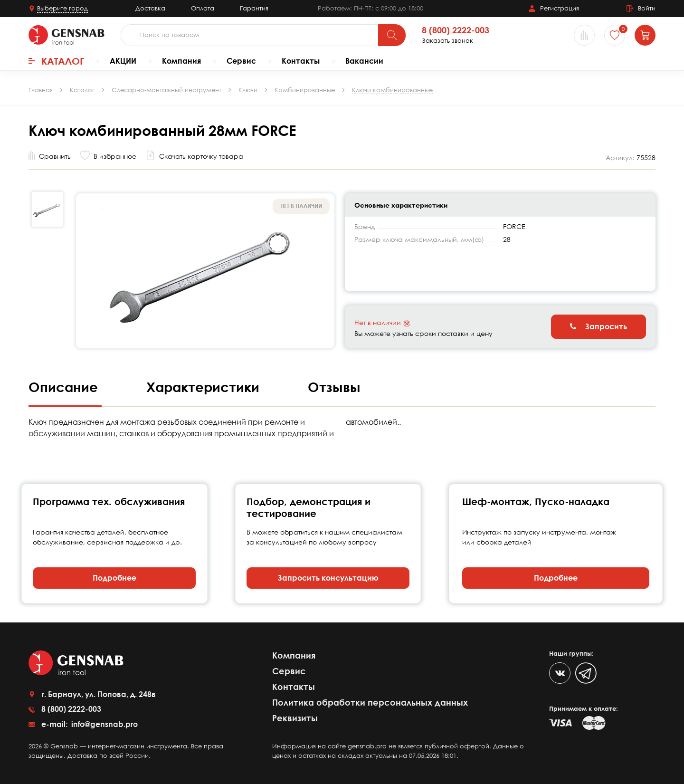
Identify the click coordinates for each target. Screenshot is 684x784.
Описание (65, 387)
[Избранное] (615, 35)
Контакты (301, 61)
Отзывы (334, 387)
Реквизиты (295, 718)
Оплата (203, 8)
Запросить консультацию (328, 578)
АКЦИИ (123, 61)
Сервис (241, 61)
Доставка (150, 8)
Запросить (598, 326)
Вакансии (364, 61)
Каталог (56, 61)
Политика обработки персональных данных (370, 702)
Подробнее (114, 578)
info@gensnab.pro (104, 724)
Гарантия (254, 8)
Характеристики (205, 387)
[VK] (560, 673)
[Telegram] (586, 673)
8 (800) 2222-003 (456, 30)
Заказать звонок (447, 41)
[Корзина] (645, 35)
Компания (181, 61)
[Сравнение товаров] (584, 35)
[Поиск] (392, 35)
